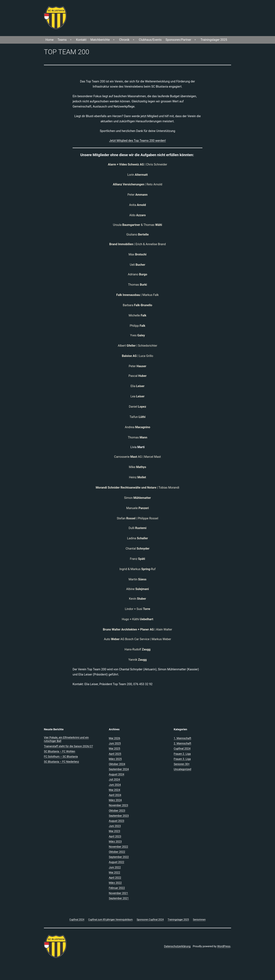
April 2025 (115, 754)
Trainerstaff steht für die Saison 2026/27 (68, 746)
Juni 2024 (115, 785)
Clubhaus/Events (150, 40)
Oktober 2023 (117, 811)
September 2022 (119, 857)
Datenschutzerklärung (177, 946)
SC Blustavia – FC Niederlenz (61, 762)
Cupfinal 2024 (182, 748)
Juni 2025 (115, 743)
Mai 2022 (114, 872)
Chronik (124, 40)
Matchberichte (100, 40)
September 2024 (119, 769)
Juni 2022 (115, 867)
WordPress (224, 946)
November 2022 (118, 847)
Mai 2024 (114, 790)
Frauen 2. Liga (182, 754)
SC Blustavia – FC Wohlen (60, 751)
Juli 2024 (114, 779)
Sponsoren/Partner (178, 40)
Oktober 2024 (117, 764)
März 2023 (115, 841)
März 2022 (115, 883)
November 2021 (118, 893)
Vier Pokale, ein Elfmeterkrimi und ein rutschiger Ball (66, 739)
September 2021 (119, 898)
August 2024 (117, 774)
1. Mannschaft (182, 738)
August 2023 (117, 821)
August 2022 (117, 862)
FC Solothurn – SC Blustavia (61, 756)
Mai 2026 (114, 738)
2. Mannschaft (182, 743)
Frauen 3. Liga (182, 759)
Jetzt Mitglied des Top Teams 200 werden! (137, 141)
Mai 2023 (114, 831)
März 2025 (115, 759)
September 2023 (119, 816)
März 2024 (115, 800)
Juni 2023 (115, 826)
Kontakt (81, 40)
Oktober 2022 (117, 852)
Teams (62, 40)
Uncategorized (182, 769)
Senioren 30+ (182, 764)
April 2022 (115, 878)
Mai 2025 (114, 748)
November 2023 (118, 805)
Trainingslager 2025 (214, 40)
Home (50, 40)
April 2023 (115, 836)
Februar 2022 (117, 888)
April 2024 (115, 795)
